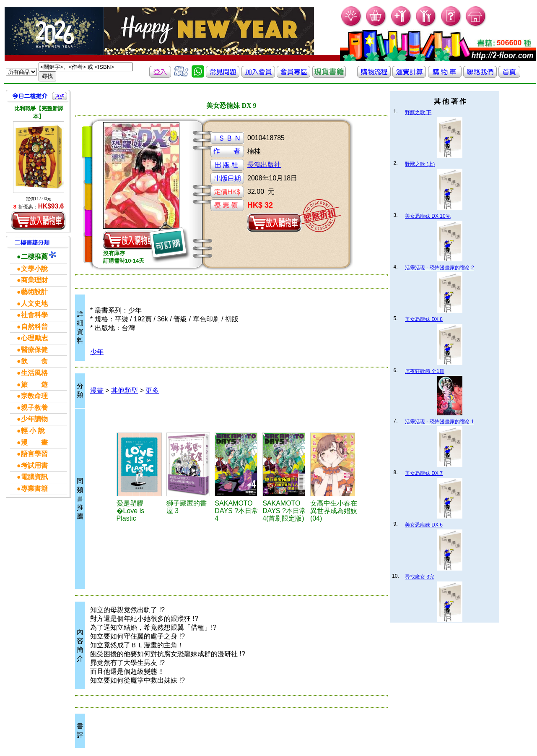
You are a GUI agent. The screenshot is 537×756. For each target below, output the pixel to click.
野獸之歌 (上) (420, 164)
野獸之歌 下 (418, 112)
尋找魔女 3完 (420, 577)
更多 (152, 390)
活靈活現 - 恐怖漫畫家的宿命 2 (440, 268)
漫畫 (97, 390)
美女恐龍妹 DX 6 (424, 525)
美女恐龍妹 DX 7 (424, 473)
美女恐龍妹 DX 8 (424, 319)
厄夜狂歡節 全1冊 (425, 371)
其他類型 (125, 390)
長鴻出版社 (264, 165)
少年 (97, 352)
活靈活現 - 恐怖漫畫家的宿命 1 (440, 422)
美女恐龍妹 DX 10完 (428, 216)
